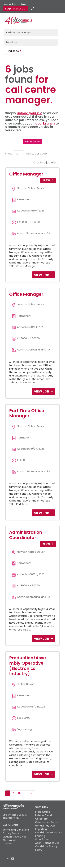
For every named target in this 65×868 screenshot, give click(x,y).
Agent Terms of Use (47, 843)
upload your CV (29, 113)
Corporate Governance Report (47, 820)
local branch (45, 123)
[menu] (19, 154)
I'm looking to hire (15, 4)
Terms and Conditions (16, 830)
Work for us (42, 839)
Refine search (33, 141)
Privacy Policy (11, 833)
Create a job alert (45, 162)
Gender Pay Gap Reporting (45, 827)
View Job (42, 275)
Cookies (7, 844)
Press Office (43, 812)
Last (30, 793)
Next (21, 793)
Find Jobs (13, 51)
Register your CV (15, 9)
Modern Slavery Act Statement (14, 838)
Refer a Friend (44, 815)
